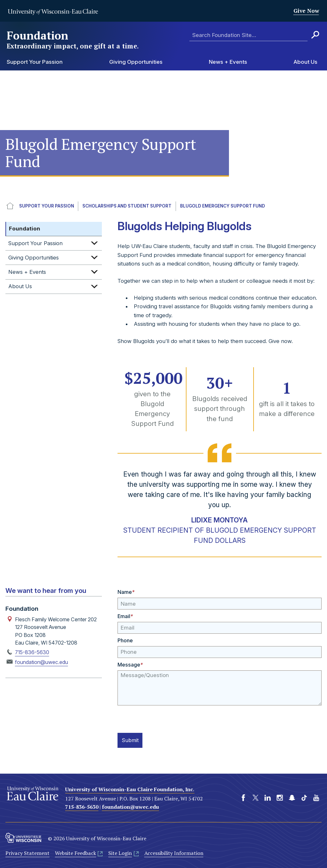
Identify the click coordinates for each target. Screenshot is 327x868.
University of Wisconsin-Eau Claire (53, 12)
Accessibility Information (174, 852)
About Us (305, 62)
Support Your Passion (35, 62)
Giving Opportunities (136, 62)
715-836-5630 (32, 652)
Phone (125, 640)
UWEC (10, 206)
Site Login (120, 852)
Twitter (255, 797)
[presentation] (166, 718)
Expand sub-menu (94, 243)
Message (130, 665)
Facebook (243, 797)
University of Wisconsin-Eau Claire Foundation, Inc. (130, 788)
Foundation (73, 40)
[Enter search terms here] (248, 35)
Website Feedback (76, 852)
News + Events (228, 62)
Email (125, 616)
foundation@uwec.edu (42, 662)
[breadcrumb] (163, 206)
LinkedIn (268, 797)
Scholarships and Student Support (127, 206)
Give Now (306, 11)
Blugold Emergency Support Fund (223, 206)
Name (126, 592)
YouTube (316, 797)
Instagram (280, 797)
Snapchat (292, 797)
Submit (131, 740)
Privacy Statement (27, 852)
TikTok (304, 797)
